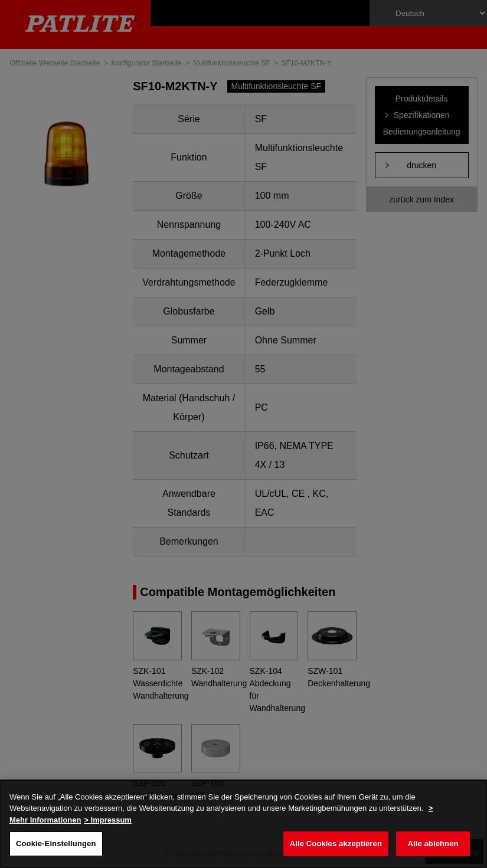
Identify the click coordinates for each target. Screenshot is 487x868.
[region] (243, 824)
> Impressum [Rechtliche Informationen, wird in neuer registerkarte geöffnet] (108, 820)
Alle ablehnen (433, 844)
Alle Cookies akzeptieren (336, 844)
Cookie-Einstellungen (56, 844)
